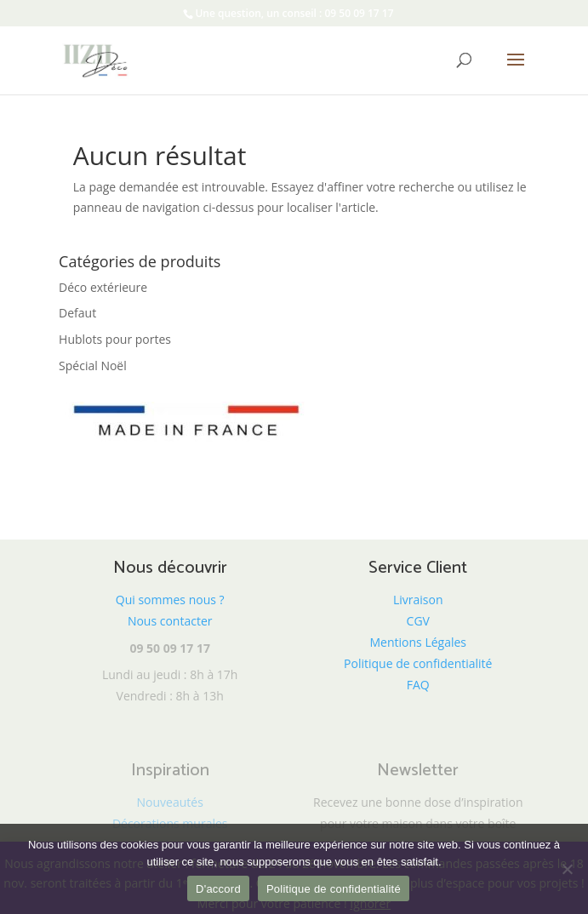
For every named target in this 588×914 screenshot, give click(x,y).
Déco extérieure (103, 287)
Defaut (77, 313)
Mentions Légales (419, 642)
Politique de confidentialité (418, 663)
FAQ (418, 685)
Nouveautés (170, 802)
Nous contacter (170, 621)
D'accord (218, 889)
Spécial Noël (93, 366)
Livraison (418, 600)
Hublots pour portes (115, 339)
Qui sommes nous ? (170, 600)
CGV (418, 621)
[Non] (567, 869)
